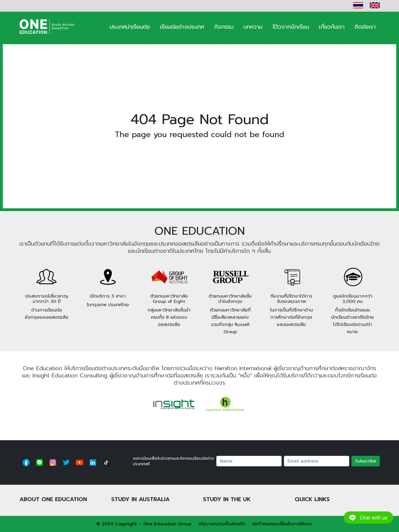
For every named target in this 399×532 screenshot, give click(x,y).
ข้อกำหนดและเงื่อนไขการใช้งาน (282, 524)
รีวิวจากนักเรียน (291, 27)
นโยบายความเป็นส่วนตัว (222, 524)
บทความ (253, 27)
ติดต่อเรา (365, 27)
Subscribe (366, 461)
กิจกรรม (224, 27)
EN (375, 5)
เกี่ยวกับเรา (332, 27)
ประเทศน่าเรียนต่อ (130, 27)
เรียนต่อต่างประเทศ (182, 27)
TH (358, 5)
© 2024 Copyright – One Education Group (144, 524)
